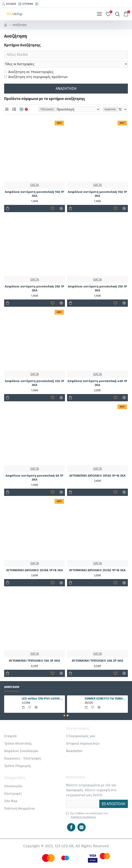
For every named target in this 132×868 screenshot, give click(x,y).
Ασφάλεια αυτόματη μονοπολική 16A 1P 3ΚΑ (97, 194)
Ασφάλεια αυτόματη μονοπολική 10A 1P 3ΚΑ (35, 194)
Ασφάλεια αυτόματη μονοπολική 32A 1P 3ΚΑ (35, 383)
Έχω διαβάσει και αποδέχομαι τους (87, 815)
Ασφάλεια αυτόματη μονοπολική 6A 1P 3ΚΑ (34, 478)
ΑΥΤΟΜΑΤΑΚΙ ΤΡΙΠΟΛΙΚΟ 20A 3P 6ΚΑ (97, 661)
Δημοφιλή (12, 687)
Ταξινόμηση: (47, 109)
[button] (64, 715)
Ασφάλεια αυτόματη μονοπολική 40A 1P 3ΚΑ (97, 383)
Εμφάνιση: (110, 109)
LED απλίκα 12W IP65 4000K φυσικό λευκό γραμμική (43, 699)
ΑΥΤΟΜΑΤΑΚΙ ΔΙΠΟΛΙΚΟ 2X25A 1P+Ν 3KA (97, 570)
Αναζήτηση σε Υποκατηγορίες (29, 72)
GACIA (35, 185)
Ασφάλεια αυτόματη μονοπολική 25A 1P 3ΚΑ (97, 289)
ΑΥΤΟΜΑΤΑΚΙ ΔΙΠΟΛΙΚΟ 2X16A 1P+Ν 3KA (97, 476)
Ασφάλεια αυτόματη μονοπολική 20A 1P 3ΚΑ (34, 289)
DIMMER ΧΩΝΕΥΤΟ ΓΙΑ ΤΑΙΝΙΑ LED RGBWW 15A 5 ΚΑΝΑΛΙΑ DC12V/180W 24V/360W (106, 699)
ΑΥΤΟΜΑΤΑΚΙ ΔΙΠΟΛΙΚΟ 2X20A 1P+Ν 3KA (35, 570)
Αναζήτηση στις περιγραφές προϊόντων (36, 77)
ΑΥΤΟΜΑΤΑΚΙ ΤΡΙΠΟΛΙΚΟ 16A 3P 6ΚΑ (34, 661)
